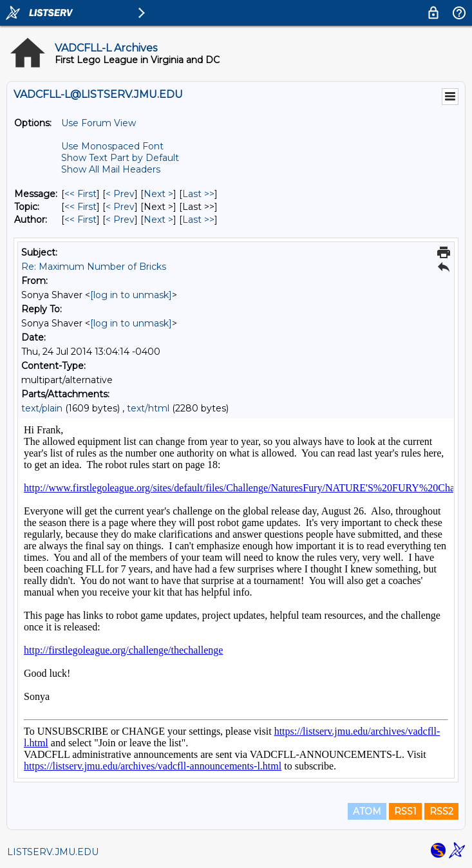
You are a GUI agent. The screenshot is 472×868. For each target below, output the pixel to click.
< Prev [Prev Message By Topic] (120, 207)
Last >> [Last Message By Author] (198, 220)
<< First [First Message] (80, 194)
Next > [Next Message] (158, 194)
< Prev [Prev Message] (120, 194)
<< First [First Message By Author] (80, 220)
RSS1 (405, 811)
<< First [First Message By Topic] (80, 207)
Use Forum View (99, 123)
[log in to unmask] (131, 295)
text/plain (42, 408)
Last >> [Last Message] (198, 194)
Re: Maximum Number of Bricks (94, 267)
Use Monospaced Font (112, 146)
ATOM (367, 811)
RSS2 (441, 811)
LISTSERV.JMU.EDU (53, 852)
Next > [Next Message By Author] (158, 220)
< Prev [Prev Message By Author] (120, 220)
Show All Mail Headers (111, 169)
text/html (148, 408)
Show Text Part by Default (120, 158)
